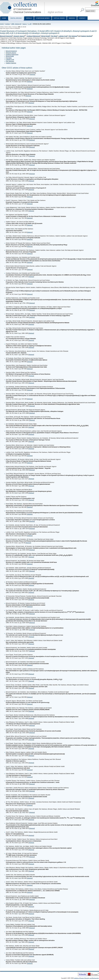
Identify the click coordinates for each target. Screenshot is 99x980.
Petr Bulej (54, 36)
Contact (82, 18)
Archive (7, 24)
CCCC (2, 24)
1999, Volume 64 (16, 24)
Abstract (32, 74)
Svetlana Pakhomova (33, 36)
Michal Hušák (45, 36)
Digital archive (16, 18)
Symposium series (43, 18)
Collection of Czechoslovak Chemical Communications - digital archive (23, 2)
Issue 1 (25, 24)
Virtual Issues (59, 18)
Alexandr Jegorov (19, 36)
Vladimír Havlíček (86, 36)
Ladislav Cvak (63, 36)
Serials (29, 18)
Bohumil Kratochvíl (6, 36)
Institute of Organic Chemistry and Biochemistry (86, 978)
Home (4, 18)
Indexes (72, 18)
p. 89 (30, 24)
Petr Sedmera (73, 36)
